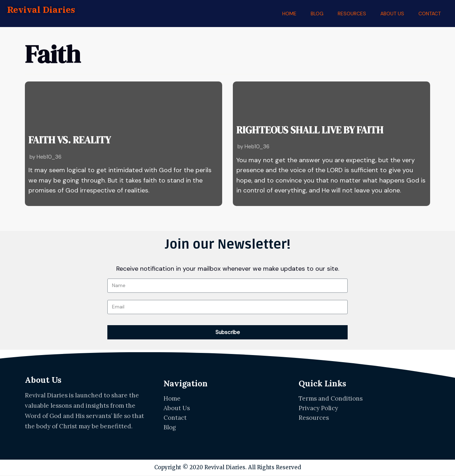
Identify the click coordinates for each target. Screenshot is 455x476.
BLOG (317, 14)
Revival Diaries (42, 10)
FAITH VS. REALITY (64, 142)
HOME (289, 14)
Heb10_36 (49, 157)
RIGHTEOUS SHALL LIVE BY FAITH (299, 132)
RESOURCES (352, 14)
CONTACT (430, 14)
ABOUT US (392, 14)
